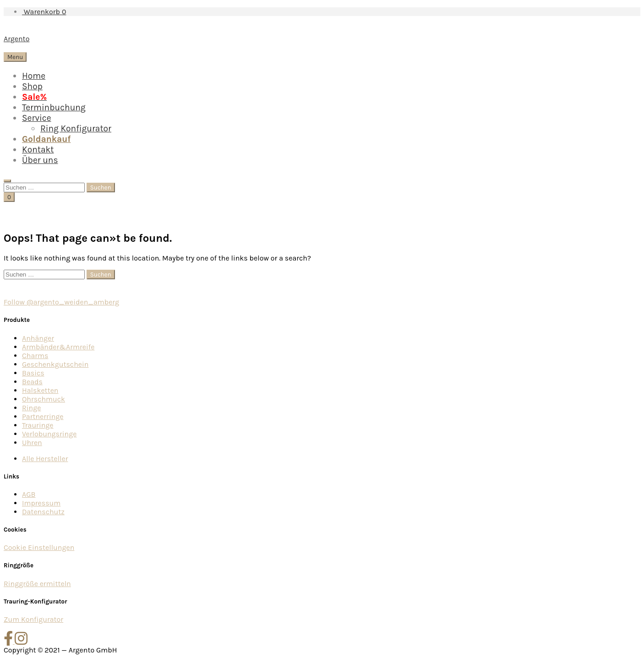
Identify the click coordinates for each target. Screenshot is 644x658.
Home (34, 76)
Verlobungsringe (49, 434)
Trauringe (38, 425)
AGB (29, 494)
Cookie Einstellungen (39, 547)
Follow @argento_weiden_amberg (61, 302)
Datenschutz (43, 512)
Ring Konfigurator (76, 128)
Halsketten (40, 390)
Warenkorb (44, 12)
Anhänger (38, 338)
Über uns (40, 160)
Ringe (31, 408)
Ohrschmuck (44, 399)
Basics (33, 373)
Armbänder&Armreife (58, 347)
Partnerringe (43, 416)
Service (37, 118)
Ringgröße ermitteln (37, 584)
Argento (16, 39)
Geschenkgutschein (55, 364)
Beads (32, 382)
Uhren (32, 443)
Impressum (41, 503)
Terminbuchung (54, 107)
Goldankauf (46, 139)
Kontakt (38, 150)
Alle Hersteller (45, 459)
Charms (35, 356)
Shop (32, 86)
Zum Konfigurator (33, 619)
